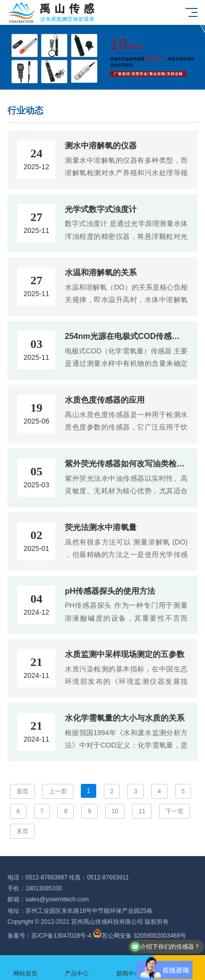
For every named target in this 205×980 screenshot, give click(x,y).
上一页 (58, 791)
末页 (22, 831)
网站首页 (26, 968)
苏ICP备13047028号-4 (61, 936)
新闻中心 (128, 968)
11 (142, 811)
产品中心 (77, 968)
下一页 (175, 811)
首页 (22, 791)
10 (115, 811)
